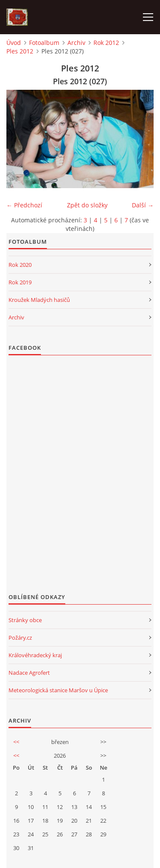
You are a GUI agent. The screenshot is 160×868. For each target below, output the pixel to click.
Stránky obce (25, 620)
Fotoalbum (44, 43)
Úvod (14, 43)
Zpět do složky (87, 205)
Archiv (76, 43)
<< (16, 742)
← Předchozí (24, 205)
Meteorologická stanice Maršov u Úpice (58, 690)
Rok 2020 (20, 265)
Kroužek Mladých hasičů (39, 300)
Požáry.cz (20, 638)
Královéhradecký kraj (35, 655)
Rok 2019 (20, 282)
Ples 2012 (20, 51)
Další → (143, 205)
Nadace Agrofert (29, 673)
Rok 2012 (106, 43)
